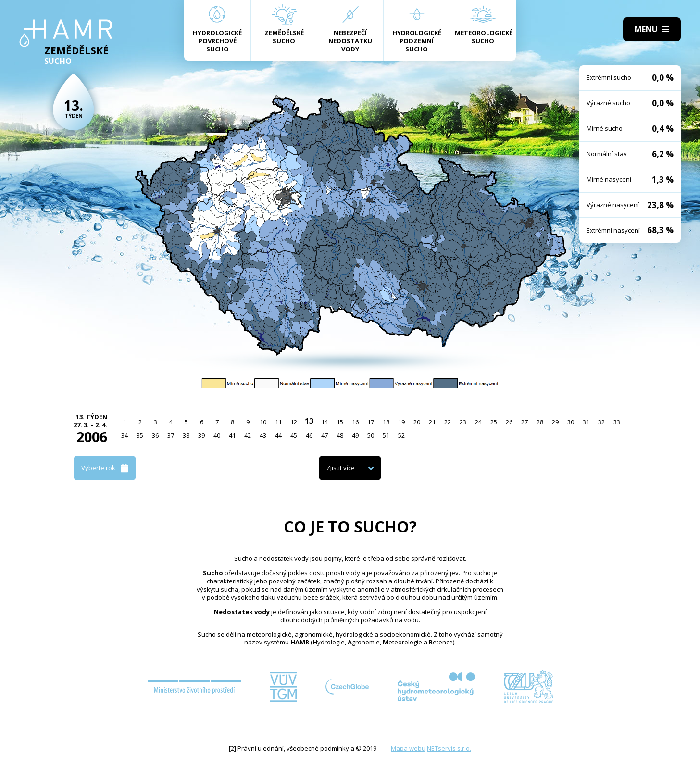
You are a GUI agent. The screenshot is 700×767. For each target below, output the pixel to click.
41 (232, 435)
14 (325, 422)
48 (340, 435)
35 (140, 435)
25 (494, 422)
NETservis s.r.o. (449, 748)
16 (355, 422)
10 (263, 422)
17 (371, 422)
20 (417, 422)
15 (340, 422)
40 (217, 435)
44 (278, 435)
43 (263, 435)
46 (309, 435)
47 (325, 435)
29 (555, 422)
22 (448, 422)
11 (278, 422)
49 (355, 435)
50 (371, 435)
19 (401, 422)
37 (171, 435)
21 (432, 422)
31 (586, 422)
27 (525, 422)
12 (294, 422)
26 (509, 422)
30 (571, 422)
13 (309, 421)
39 (201, 435)
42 (248, 435)
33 (617, 422)
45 (294, 435)
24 (478, 422)
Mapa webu (408, 748)
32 (601, 422)
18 (386, 422)
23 (463, 422)
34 (125, 435)
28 (540, 422)
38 (186, 435)
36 (155, 435)
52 (401, 435)
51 (386, 435)
